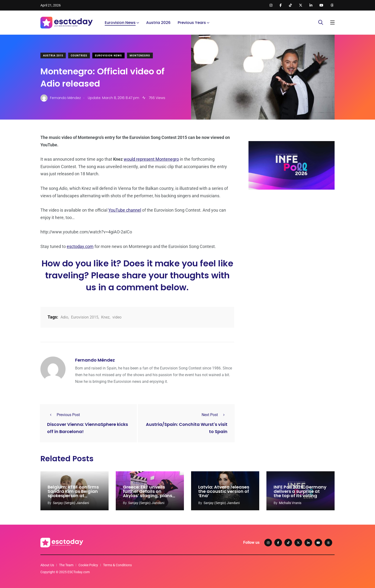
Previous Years (192, 23)
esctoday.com (80, 246)
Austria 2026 (158, 23)
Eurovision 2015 (85, 317)
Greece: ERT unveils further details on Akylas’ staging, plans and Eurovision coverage (148, 496)
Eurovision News (120, 23)
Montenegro (140, 56)
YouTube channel (125, 210)
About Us (47, 565)
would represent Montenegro (151, 159)
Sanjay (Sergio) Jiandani (71, 503)
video (117, 317)
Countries (79, 56)
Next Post (215, 415)
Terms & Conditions (117, 565)
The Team (66, 565)
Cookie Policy (88, 565)
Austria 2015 (53, 56)
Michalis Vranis (290, 503)
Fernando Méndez (95, 360)
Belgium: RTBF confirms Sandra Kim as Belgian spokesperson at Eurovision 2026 (73, 494)
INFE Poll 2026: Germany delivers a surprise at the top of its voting (300, 492)
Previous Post (63, 415)
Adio (64, 317)
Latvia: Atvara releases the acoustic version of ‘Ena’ (224, 492)
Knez (105, 317)
